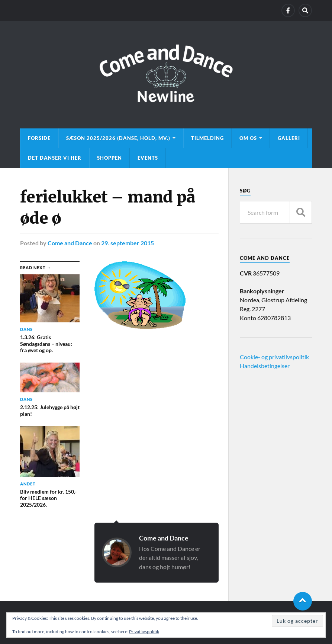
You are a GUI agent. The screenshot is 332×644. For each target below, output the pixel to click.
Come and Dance (70, 243)
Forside (39, 138)
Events (148, 158)
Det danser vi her (55, 158)
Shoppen (109, 158)
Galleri (289, 138)
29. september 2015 (128, 243)
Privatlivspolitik (144, 632)
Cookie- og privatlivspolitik (274, 357)
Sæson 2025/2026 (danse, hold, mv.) (118, 138)
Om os (248, 138)
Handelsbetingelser (265, 366)
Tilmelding (207, 138)
